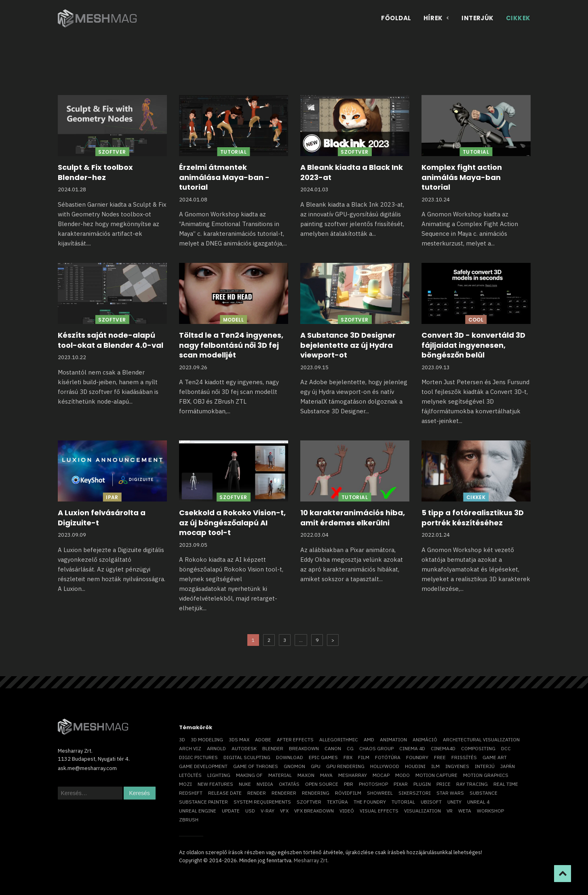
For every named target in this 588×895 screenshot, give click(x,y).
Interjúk (478, 18)
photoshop (373, 784)
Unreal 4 (478, 802)
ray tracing (472, 784)
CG (350, 748)
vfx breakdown (314, 811)
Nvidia (265, 784)
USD (250, 811)
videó (347, 811)
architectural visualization (481, 739)
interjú (485, 766)
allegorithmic (339, 739)
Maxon (306, 775)
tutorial (403, 802)
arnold (216, 748)
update (231, 811)
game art (495, 757)
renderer (284, 793)
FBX (348, 757)
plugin (422, 784)
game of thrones (256, 766)
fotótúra (388, 757)
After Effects (295, 739)
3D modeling (207, 739)
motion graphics (486, 775)
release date (225, 793)
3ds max (239, 739)
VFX (284, 811)
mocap (381, 775)
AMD (369, 739)
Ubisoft (431, 802)
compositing (478, 748)
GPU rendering (345, 766)
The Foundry (370, 802)
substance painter (203, 802)
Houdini (415, 766)
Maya (326, 775)
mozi (185, 784)
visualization (423, 811)
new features (215, 784)
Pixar (401, 784)
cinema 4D (412, 748)
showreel (380, 793)
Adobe (263, 739)
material (280, 775)
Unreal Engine (198, 811)
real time (506, 784)
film (364, 757)
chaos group (376, 748)
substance (484, 793)
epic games (323, 757)
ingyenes (457, 766)
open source (322, 784)
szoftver (309, 802)
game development (203, 766)
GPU (316, 766)
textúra (337, 802)
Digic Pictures (198, 757)
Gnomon (294, 766)
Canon (333, 748)
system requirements (262, 802)
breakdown (304, 748)
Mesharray (353, 775)
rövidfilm (348, 793)
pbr (349, 784)
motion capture (436, 775)
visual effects (379, 811)
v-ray (268, 811)
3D (182, 739)
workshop (490, 811)
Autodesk (244, 748)
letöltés (190, 775)
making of (249, 775)
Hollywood (385, 766)
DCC (506, 748)
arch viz (190, 748)
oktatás (289, 784)
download (290, 757)
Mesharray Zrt (311, 860)
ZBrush (189, 820)
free (440, 757)
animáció (425, 739)
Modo (403, 775)
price (444, 784)
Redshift (191, 793)
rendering (316, 793)
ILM (435, 766)
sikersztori (415, 793)
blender (273, 748)
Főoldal (396, 18)
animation (393, 739)
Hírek (437, 18)
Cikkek (518, 18)
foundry (417, 757)
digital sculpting (247, 757)
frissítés (464, 757)
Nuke (245, 784)
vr (450, 811)
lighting (219, 775)
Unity (454, 802)
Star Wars (450, 793)
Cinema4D (443, 748)
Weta (465, 811)
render (257, 793)
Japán (508, 766)
